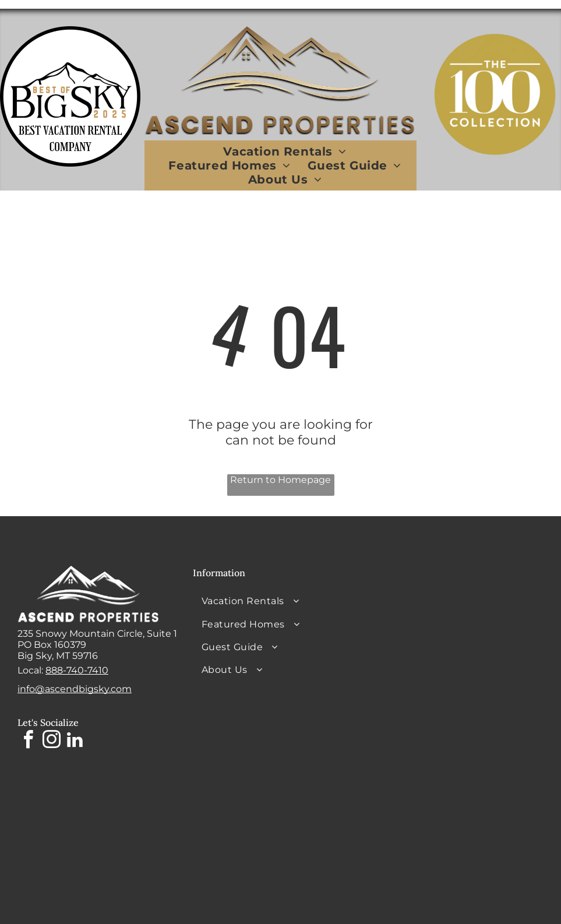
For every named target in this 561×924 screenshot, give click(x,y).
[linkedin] (75, 741)
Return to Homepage (280, 480)
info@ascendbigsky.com (75, 689)
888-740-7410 (77, 670)
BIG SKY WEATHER (456, 609)
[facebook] (28, 741)
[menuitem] (285, 151)
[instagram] (51, 741)
